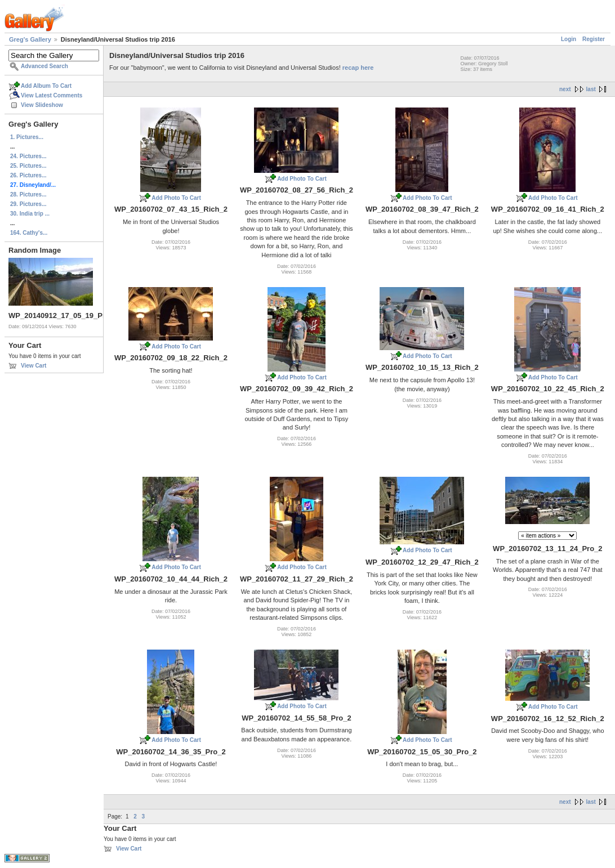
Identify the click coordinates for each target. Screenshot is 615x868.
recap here (358, 68)
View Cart (34, 366)
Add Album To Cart (46, 86)
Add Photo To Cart (176, 198)
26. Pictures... (28, 175)
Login (569, 39)
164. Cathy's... (29, 233)
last (591, 89)
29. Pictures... (28, 204)
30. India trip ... (30, 214)
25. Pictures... (28, 166)
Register (594, 39)
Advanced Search (44, 66)
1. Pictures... (27, 137)
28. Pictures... (28, 194)
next (565, 89)
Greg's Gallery (30, 39)
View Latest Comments (52, 95)
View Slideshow (42, 105)
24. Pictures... (28, 156)
